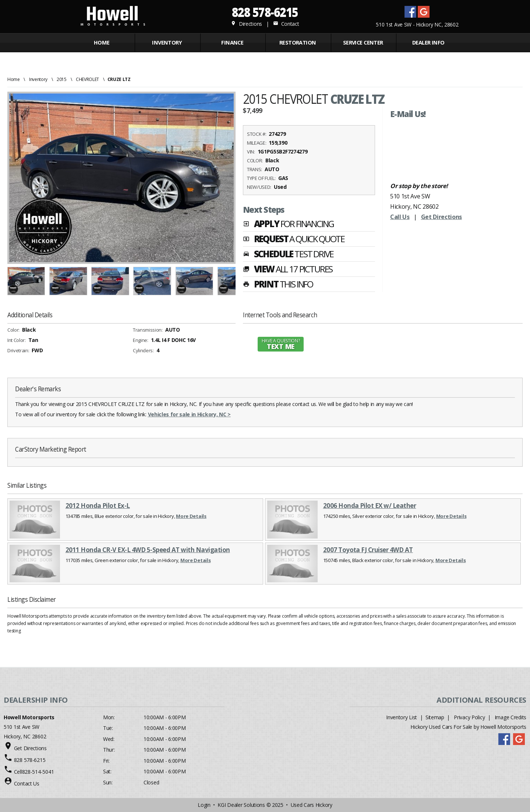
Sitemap (435, 717)
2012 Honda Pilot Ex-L (98, 506)
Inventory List (402, 717)
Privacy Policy (469, 717)
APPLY (288, 225)
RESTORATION (298, 43)
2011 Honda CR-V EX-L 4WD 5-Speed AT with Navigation (148, 550)
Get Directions (442, 217)
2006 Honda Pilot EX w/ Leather (370, 506)
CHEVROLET (87, 79)
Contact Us (27, 783)
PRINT (278, 285)
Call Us (400, 217)
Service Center (363, 43)
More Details (191, 516)
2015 (62, 79)
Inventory (38, 79)
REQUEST (294, 240)
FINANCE (232, 43)
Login (204, 805)
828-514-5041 (38, 772)
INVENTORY (167, 43)
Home (102, 43)
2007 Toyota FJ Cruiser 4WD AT (368, 550)
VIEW (288, 270)
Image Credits (510, 717)
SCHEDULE (288, 255)
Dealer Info (428, 43)
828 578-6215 (265, 12)
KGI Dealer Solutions (241, 805)
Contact (286, 24)
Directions (246, 24)
